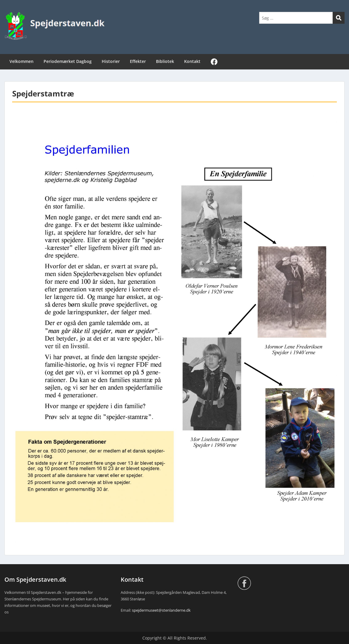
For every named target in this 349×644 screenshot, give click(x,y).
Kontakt (192, 61)
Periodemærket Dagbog (68, 61)
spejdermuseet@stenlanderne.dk (161, 610)
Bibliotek (165, 61)
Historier (111, 61)
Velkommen (21, 61)
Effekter (138, 61)
